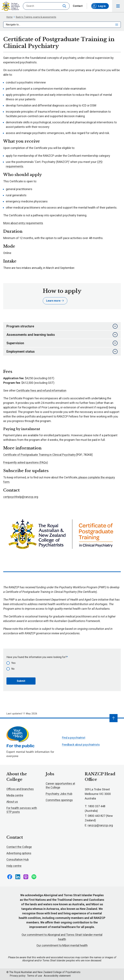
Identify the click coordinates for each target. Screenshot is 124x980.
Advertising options (19, 853)
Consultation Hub (18, 860)
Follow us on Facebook (10, 877)
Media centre (15, 795)
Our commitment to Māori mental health (62, 945)
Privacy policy (18, 976)
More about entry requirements (23, 223)
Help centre (14, 866)
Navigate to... (62, 25)
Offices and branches (20, 789)
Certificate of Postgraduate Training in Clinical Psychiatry (39, 455)
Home (10, 17)
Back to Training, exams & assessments (35, 17)
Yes (13, 663)
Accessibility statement (57, 976)
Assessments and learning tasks (62, 335)
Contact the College (19, 847)
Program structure (62, 326)
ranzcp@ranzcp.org (100, 825)
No (13, 669)
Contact (78, 6)
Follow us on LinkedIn (18, 877)
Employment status (62, 352)
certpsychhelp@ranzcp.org (21, 497)
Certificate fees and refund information (41, 390)
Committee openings (59, 800)
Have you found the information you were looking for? (37, 657)
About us (12, 802)
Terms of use (35, 976)
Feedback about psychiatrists (81, 745)
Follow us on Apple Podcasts (26, 877)
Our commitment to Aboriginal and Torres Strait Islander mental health (62, 937)
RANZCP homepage (11, 6)
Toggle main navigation (118, 6)
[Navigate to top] (114, 718)
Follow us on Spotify (34, 877)
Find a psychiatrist (74, 738)
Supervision (62, 343)
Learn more (55, 301)
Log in (99, 6)
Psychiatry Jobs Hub (59, 794)
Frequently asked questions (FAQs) (26, 462)
